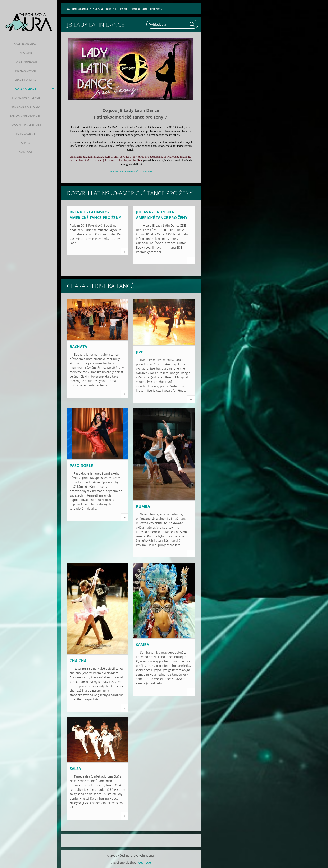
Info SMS (26, 52)
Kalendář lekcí (26, 43)
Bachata (78, 347)
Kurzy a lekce (26, 88)
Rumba (143, 506)
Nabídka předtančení (26, 115)
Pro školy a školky (26, 106)
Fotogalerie (26, 133)
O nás (26, 143)
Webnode (144, 862)
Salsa (75, 769)
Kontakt (26, 152)
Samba (143, 645)
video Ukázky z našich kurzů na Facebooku (131, 172)
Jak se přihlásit (26, 61)
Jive (140, 352)
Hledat (192, 24)
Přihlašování (26, 70)
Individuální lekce (26, 97)
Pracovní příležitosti (26, 124)
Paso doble (81, 466)
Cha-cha (78, 661)
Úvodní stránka (78, 9)
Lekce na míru (26, 79)
